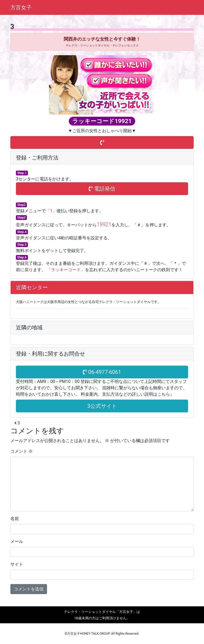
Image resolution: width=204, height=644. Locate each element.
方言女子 (21, 7)
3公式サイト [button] (102, 406)
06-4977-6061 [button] (102, 372)
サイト (17, 564)
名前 (15, 519)
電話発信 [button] (102, 189)
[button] (102, 142)
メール (17, 541)
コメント (22, 451)
